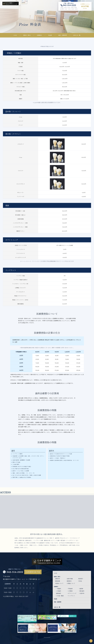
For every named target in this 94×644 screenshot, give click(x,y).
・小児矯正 (70, 591)
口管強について (71, 583)
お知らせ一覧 (77, 35)
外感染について (59, 583)
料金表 (50, 35)
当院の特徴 (70, 579)
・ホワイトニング (71, 593)
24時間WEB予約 (33, 572)
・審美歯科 (58, 593)
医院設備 (57, 581)
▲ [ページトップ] (91, 641)
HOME (15, 35)
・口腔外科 (81, 593)
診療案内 (39, 35)
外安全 (80, 581)
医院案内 (69, 581)
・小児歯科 (58, 591)
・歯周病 (81, 589)
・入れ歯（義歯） (60, 596)
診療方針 (57, 579)
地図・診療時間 (62, 35)
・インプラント (71, 596)
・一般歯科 (58, 589)
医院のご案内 (27, 35)
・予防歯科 (70, 589)
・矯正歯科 (81, 591)
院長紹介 (81, 579)
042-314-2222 (15, 572)
